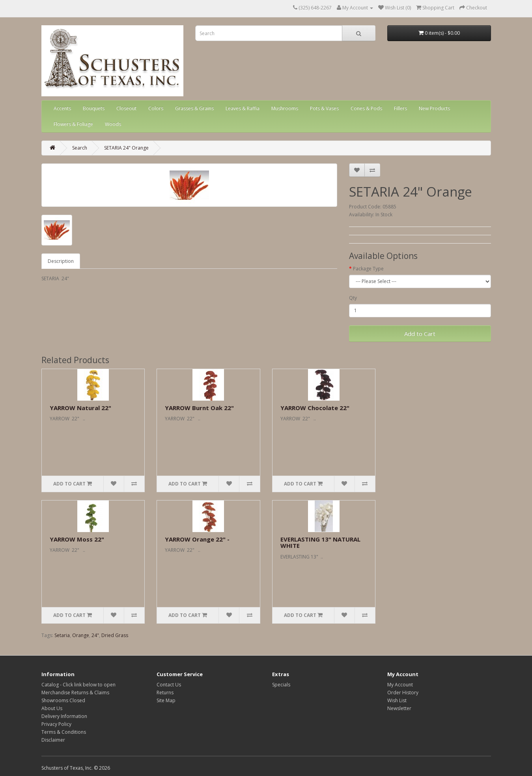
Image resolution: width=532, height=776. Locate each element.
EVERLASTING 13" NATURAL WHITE (320, 543)
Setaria (62, 635)
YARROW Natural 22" (80, 408)
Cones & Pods (366, 108)
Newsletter (399, 708)
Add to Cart (420, 334)
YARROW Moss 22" (77, 539)
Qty (353, 298)
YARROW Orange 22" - (197, 539)
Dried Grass (115, 635)
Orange (81, 635)
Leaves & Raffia (243, 108)
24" (95, 635)
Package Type (368, 269)
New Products (434, 108)
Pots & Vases (324, 108)
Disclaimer (53, 740)
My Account (400, 685)
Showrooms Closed (63, 700)
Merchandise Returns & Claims (75, 693)
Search (80, 148)
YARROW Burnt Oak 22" (199, 408)
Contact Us (169, 685)
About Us (52, 708)
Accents (62, 108)
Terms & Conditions (64, 732)
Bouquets (94, 108)
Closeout (126, 108)
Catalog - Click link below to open (78, 685)
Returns (165, 693)
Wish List (397, 700)
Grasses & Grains (194, 108)
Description (61, 261)
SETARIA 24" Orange (126, 148)
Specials (281, 685)
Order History (403, 693)
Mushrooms (285, 108)
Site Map (166, 700)
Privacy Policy (56, 724)
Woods (113, 124)
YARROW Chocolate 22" (315, 408)
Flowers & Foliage (73, 124)
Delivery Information (64, 716)
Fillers (400, 108)
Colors (156, 108)
